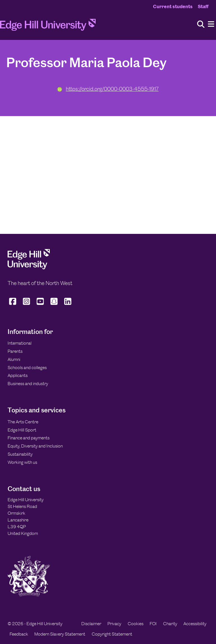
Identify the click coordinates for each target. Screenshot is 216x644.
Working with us (22, 462)
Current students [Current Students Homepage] (173, 6)
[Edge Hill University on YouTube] (40, 305)
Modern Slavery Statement (60, 634)
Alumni (14, 359)
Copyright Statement (112, 634)
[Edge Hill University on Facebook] (13, 305)
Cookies (136, 624)
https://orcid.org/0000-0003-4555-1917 (108, 89)
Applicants (18, 375)
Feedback (19, 634)
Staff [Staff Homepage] (203, 6)
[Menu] (211, 24)
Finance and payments (29, 438)
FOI (153, 624)
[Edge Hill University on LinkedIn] (68, 305)
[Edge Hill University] (29, 268)
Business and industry (28, 384)
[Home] (48, 26)
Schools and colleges (27, 368)
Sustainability (20, 454)
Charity (170, 624)
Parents (15, 351)
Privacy (114, 624)
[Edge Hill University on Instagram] (27, 305)
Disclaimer (91, 624)
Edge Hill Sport (22, 430)
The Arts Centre (23, 422)
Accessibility (195, 624)
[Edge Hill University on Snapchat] (54, 305)
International (20, 343)
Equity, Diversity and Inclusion (35, 446)
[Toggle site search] (201, 25)
